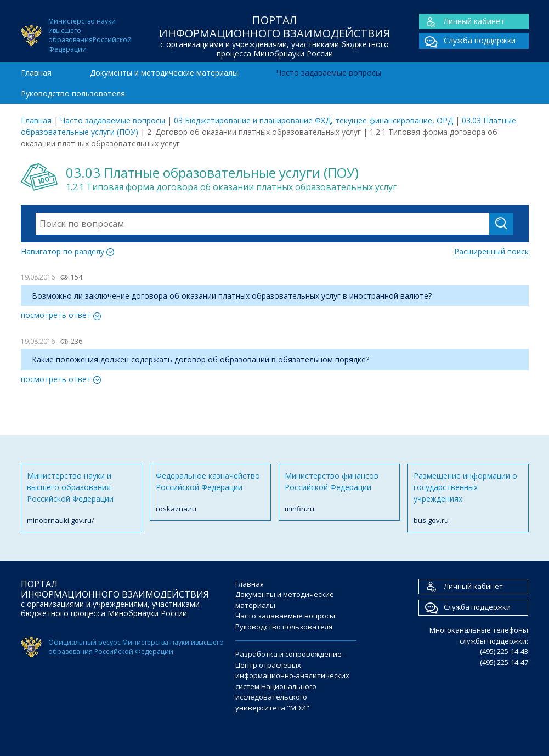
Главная (36, 73)
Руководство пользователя (73, 93)
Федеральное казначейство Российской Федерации (210, 493)
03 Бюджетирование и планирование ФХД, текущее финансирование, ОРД (313, 120)
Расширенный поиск (491, 251)
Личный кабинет (462, 22)
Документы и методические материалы (164, 73)
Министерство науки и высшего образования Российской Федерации (81, 498)
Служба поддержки (467, 41)
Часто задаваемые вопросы (329, 73)
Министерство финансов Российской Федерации (339, 493)
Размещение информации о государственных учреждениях (468, 498)
